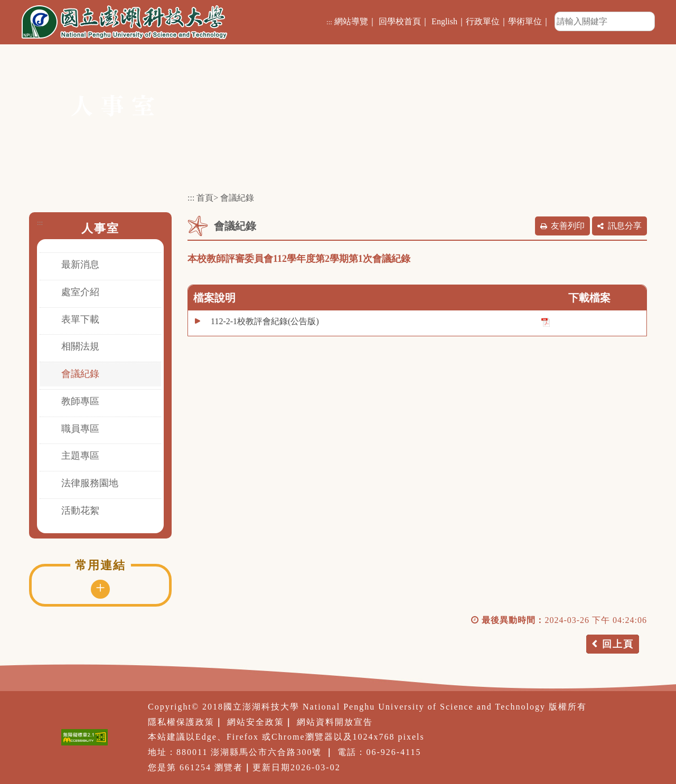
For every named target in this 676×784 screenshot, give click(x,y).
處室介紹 (80, 292)
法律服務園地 (90, 483)
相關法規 (80, 346)
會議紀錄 (80, 374)
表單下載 (80, 319)
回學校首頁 (400, 21)
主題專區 (80, 456)
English (444, 21)
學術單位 (525, 21)
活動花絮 (80, 511)
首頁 (205, 198)
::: (329, 22)
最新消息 (80, 265)
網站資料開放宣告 (335, 722)
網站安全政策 (256, 722)
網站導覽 (351, 21)
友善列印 (568, 226)
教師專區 (80, 401)
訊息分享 (625, 226)
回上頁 (618, 644)
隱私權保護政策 (181, 722)
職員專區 (80, 429)
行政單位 (483, 21)
